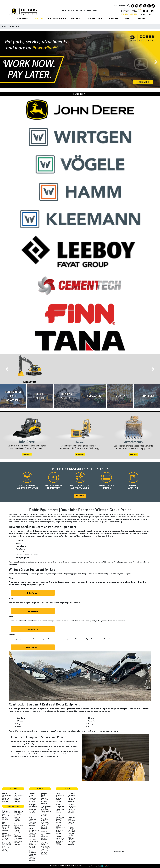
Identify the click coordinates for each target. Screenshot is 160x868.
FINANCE (75, 18)
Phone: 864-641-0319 (18, 818)
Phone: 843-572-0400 (6, 837)
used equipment (13, 26)
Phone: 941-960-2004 (45, 837)
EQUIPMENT (23, 18)
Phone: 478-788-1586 (71, 821)
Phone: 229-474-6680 (71, 842)
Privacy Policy (86, 866)
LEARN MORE (80, 496)
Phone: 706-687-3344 (71, 799)
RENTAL (39, 18)
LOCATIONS (112, 18)
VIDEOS (96, 11)
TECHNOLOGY (93, 18)
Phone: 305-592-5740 (33, 834)
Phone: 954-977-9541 (45, 801)
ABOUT (82, 11)
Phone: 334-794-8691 (6, 799)
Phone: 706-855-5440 (71, 810)
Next (156, 62)
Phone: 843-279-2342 (6, 828)
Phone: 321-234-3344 (33, 845)
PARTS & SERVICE (56, 18)
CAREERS (141, 18)
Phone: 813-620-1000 (45, 813)
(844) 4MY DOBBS (120, 6)
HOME (64, 11)
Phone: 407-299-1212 (33, 858)
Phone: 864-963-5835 (6, 848)
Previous (4, 62)
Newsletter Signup (120, 851)
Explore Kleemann (33, 647)
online (42, 756)
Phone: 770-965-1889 (59, 820)
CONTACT (127, 18)
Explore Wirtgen (33, 593)
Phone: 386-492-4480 (33, 799)
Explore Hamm (33, 629)
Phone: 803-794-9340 (18, 842)
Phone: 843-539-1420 (18, 829)
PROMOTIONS (73, 11)
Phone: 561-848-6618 (45, 852)
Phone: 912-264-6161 (59, 831)
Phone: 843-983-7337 (6, 817)
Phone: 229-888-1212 (59, 799)
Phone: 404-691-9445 (60, 810)
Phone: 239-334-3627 (33, 810)
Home (4, 26)
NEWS (89, 11)
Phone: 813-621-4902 (45, 826)
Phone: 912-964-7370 (71, 833)
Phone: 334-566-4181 (18, 799)
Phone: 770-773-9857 (59, 842)
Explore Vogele (33, 611)
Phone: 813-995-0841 (33, 823)
